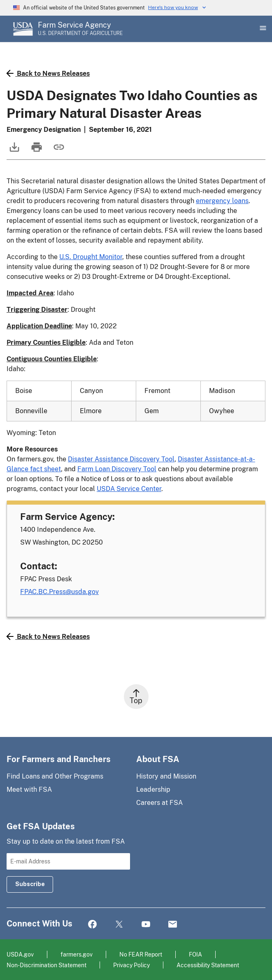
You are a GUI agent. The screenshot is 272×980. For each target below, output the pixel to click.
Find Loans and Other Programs (55, 776)
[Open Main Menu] (262, 29)
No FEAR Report (141, 954)
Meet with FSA (29, 789)
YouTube (146, 925)
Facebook (92, 925)
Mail (173, 925)
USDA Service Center (129, 489)
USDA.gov (20, 954)
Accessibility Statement (208, 965)
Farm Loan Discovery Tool (117, 469)
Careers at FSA (159, 803)
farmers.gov (77, 954)
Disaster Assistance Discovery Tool (121, 459)
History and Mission (166, 776)
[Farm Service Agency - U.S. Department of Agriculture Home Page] (80, 29)
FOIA (195, 954)
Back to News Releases (48, 73)
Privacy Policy (131, 965)
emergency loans (222, 201)
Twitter (119, 925)
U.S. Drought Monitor (91, 257)
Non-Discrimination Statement (46, 965)
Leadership (153, 789)
